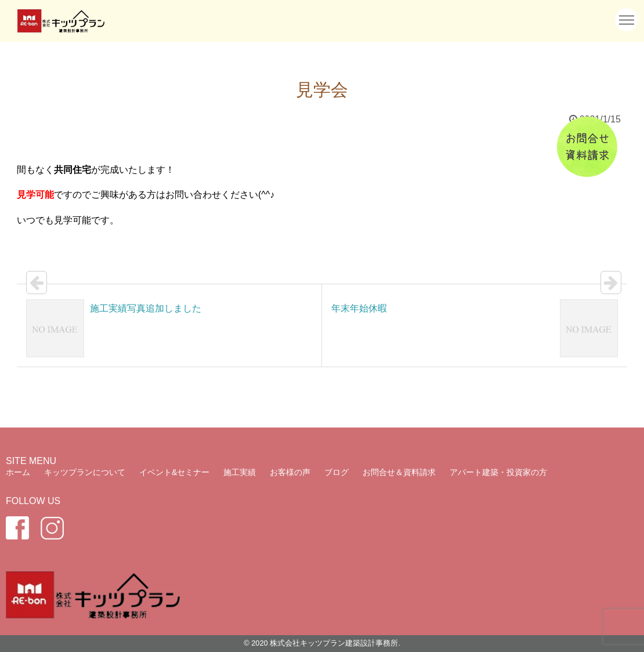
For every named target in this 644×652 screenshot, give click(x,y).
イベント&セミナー (174, 472)
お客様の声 (290, 472)
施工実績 (240, 472)
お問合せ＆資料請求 (399, 472)
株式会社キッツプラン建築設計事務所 (334, 643)
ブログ (337, 472)
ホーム (18, 472)
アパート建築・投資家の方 (498, 472)
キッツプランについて (85, 472)
